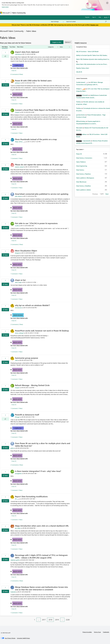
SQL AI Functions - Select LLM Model (87, 51)
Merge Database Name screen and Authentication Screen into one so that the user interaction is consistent (41, 588)
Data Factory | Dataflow (83, 186)
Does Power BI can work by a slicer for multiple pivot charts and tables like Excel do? (43, 444)
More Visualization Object (26, 251)
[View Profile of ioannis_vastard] (19, 167)
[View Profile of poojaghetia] (18, 473)
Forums (30, 13)
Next (107, 194)
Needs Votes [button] (17, 94)
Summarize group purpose (27, 358)
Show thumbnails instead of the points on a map (36, 139)
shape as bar (20, 280)
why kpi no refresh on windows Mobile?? (32, 305)
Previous (95, 194)
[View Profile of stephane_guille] (15, 560)
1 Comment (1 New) (16, 104)
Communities (53, 13)
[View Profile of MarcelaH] (79, 128)
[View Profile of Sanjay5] (17, 112)
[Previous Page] (32, 618)
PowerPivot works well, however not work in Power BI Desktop (42, 331)
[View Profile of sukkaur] (84, 134)
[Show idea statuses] (65, 47)
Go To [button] (106, 17)
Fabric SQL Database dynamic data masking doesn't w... (93, 59)
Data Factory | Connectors (84, 158)
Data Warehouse (81, 182)
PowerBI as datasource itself (27, 415)
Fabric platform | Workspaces (85, 178)
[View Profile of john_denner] (18, 196)
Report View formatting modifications (31, 496)
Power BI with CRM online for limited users (33, 80)
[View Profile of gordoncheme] (81, 115)
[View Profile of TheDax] (79, 102)
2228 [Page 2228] (68, 620)
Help (100, 17)
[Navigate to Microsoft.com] (5, 13)
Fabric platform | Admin (84, 190)
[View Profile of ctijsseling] (18, 54)
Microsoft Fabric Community (12, 31)
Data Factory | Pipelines (83, 174)
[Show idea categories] (53, 47)
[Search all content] (86, 22)
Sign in (94, 17)
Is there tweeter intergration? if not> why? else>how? (38, 471)
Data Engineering (82, 166)
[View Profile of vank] (16, 360)
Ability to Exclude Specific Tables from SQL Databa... (92, 55)
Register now (94, 25)
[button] (57, 42)
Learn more (5, 7)
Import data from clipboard (27, 52)
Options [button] (67, 42)
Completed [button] (18, 65)
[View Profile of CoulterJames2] (81, 82)
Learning (68, 13)
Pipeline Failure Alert (83, 68)
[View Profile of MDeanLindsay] (81, 121)
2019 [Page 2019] (57, 620)
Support (76, 13)
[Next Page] (71, 618)
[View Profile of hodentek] (13, 592)
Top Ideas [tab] (12, 47)
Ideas (45, 13)
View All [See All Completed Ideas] (79, 72)
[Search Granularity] (57, 22)
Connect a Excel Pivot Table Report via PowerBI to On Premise (42, 110)
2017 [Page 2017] (44, 620)
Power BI (14, 70)
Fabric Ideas (31, 31)
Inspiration (38, 13)
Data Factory (80, 170)
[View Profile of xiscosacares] (18, 308)
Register (87, 17)
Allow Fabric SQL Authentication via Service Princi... (92, 64)
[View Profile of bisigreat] (17, 253)
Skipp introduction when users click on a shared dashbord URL (42, 526)
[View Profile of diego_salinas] (19, 142)
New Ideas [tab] (20, 47)
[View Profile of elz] (16, 499)
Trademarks (106, 632)
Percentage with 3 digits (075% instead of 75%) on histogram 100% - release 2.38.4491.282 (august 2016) (41, 556)
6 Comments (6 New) (17, 74)
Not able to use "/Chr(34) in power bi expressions (36, 223)
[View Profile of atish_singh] (18, 282)
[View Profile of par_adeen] (18, 528)
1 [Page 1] (35, 620)
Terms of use (97, 632)
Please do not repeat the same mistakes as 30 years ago (39, 164)
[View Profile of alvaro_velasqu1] (19, 333)
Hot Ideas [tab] (5, 47)
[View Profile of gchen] (12, 448)
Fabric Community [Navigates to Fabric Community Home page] (19, 13)
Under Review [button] (18, 315)
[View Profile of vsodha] (17, 226)
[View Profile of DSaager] (17, 417)
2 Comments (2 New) (17, 324)
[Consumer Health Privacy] (23, 638)
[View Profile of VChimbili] (85, 95)
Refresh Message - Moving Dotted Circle (32, 385)
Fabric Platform (81, 162)
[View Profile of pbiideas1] (18, 83)
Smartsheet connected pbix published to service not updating (42, 194)
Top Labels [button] (79, 149)
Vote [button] (6, 85)
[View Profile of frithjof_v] (79, 89)
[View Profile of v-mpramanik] (86, 141)
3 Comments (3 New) (17, 244)
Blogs (61, 13)
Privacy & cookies (87, 632)
